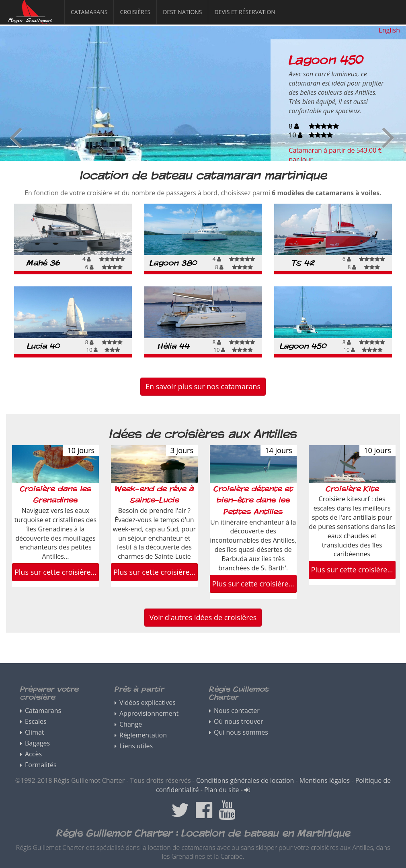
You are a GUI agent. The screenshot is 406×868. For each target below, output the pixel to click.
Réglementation (143, 735)
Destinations (182, 12)
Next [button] (388, 137)
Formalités (41, 765)
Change (131, 724)
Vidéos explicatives (148, 703)
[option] (203, 93)
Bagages (37, 743)
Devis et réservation (245, 12)
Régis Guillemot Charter (25, 24)
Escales (36, 721)
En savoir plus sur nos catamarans (203, 386)
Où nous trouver (239, 721)
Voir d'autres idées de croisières (203, 617)
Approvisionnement (149, 713)
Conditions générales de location (245, 780)
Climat (35, 732)
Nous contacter (237, 711)
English (389, 30)
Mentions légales (325, 780)
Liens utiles (136, 746)
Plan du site (222, 790)
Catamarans (89, 12)
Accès (33, 754)
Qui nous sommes (241, 732)
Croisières (135, 12)
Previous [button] (16, 137)
